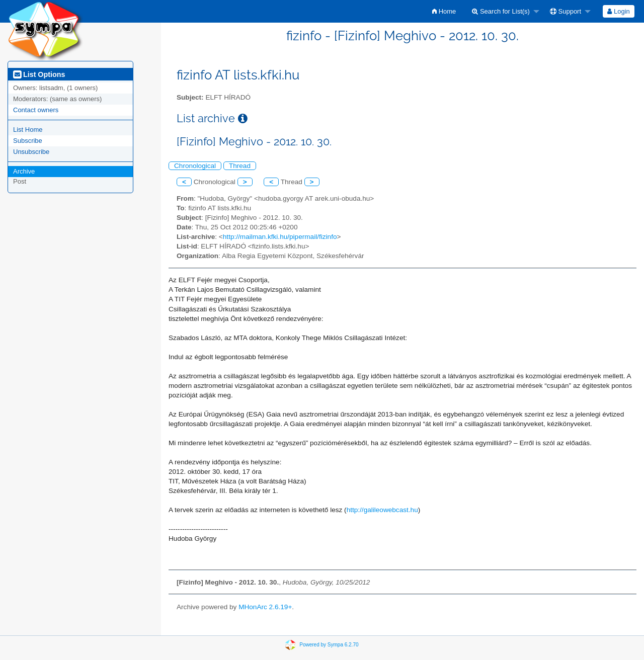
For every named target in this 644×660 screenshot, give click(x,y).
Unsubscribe (31, 152)
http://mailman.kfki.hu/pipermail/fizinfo (280, 237)
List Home (28, 130)
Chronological (195, 166)
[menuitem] (444, 11)
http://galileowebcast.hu (382, 510)
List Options (39, 74)
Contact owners (36, 110)
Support (566, 11)
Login (618, 11)
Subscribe (28, 141)
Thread (240, 166)
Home (444, 11)
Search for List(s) (501, 11)
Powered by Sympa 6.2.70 (329, 645)
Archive (24, 171)
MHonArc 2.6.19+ (265, 607)
